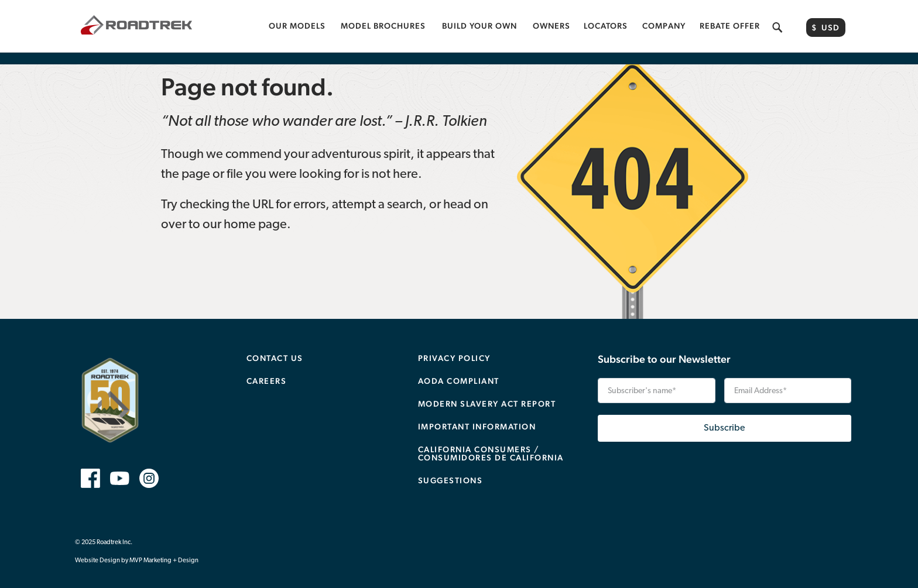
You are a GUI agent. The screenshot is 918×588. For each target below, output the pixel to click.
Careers (267, 369)
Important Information (477, 415)
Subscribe (724, 417)
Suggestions (451, 469)
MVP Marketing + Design (164, 549)
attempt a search (377, 193)
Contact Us (275, 346)
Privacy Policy (454, 346)
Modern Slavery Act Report (487, 392)
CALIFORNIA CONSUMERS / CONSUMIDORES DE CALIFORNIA (491, 442)
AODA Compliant (459, 369)
